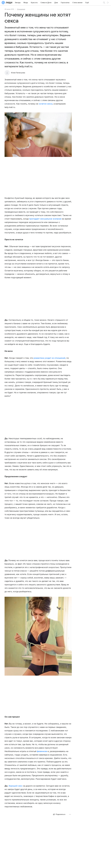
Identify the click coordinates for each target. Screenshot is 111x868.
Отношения (21, 9)
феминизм (42, 751)
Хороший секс (15, 786)
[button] (38, 135)
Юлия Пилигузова (18, 73)
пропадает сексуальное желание (45, 219)
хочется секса (46, 104)
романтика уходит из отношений (50, 358)
